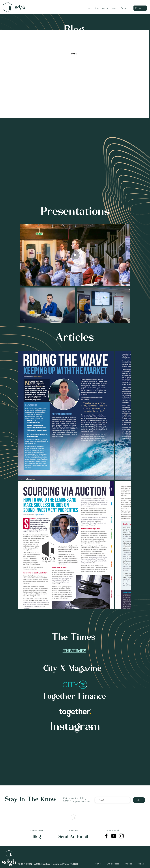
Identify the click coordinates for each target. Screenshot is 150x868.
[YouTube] (114, 836)
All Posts (6, 37)
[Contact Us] (140, 8)
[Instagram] (121, 836)
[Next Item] (126, 415)
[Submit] (139, 800)
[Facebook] (106, 836)
